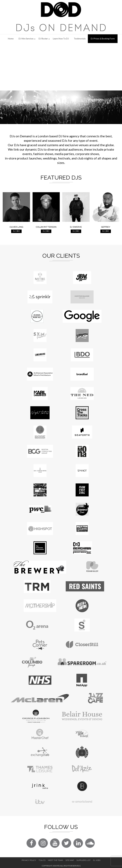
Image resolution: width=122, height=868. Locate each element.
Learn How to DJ (61, 39)
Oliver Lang (16, 227)
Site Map (70, 860)
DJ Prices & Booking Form (103, 39)
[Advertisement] (61, 67)
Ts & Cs (42, 860)
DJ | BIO (16, 231)
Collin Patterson (46, 227)
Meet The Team (55, 860)
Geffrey (106, 227)
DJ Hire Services (26, 39)
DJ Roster (43, 39)
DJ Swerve (76, 227)
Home (11, 39)
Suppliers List (83, 860)
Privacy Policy (29, 860)
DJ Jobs (97, 860)
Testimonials (80, 39)
